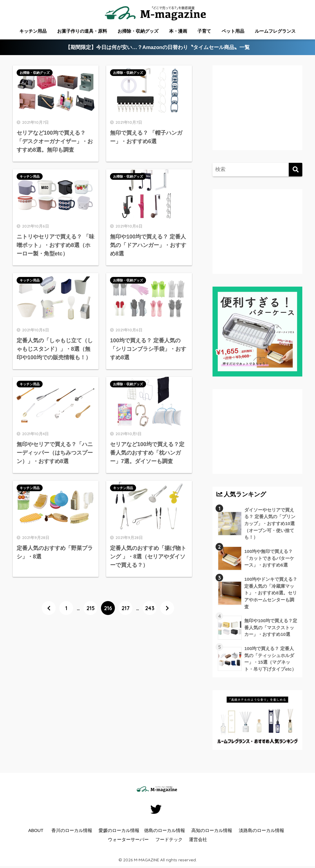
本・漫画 (178, 31)
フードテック (169, 840)
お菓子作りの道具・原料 (82, 31)
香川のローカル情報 (72, 830)
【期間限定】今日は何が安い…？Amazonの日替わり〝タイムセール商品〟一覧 (158, 47)
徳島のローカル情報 (165, 830)
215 (91, 608)
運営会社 (198, 840)
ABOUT (36, 830)
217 (126, 608)
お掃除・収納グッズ (138, 31)
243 (150, 608)
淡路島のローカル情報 (261, 830)
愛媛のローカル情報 (119, 830)
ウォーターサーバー (128, 840)
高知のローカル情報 (212, 830)
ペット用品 (233, 31)
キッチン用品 (33, 31)
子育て (204, 31)
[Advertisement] (106, 675)
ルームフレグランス (275, 31)
